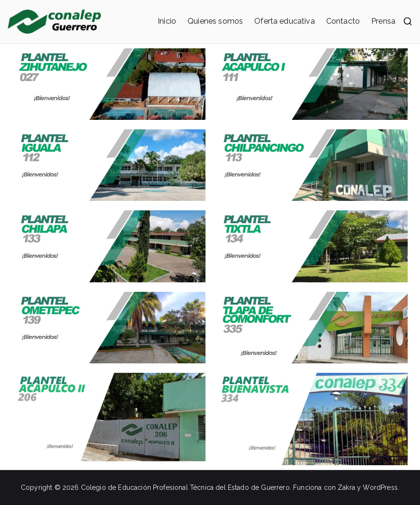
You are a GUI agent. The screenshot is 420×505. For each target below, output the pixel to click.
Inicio (167, 21)
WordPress (380, 487)
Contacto (343, 21)
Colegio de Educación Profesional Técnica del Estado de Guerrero (185, 487)
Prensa (383, 21)
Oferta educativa (285, 21)
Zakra (346, 487)
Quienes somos (215, 21)
